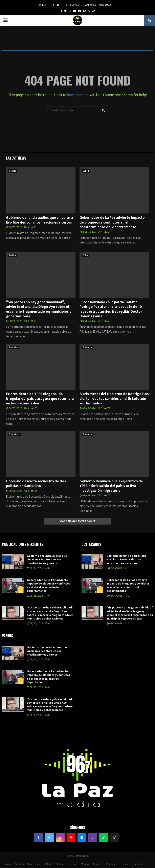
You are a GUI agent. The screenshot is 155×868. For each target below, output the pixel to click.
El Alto (85, 255)
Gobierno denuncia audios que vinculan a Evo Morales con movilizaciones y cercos (39, 220)
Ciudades (14, 347)
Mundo (85, 864)
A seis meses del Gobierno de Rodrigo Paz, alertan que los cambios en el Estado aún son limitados (114, 399)
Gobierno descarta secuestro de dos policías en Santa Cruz (36, 484)
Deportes (97, 864)
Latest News (16, 158)
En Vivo (124, 864)
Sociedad (72, 864)
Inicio (8, 864)
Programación (139, 864)
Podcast (111, 864)
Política (13, 171)
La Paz (86, 171)
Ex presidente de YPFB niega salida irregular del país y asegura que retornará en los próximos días (40, 399)
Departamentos (23, 864)
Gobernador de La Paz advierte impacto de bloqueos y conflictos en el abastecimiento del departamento (112, 222)
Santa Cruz (14, 434)
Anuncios (91, 5)
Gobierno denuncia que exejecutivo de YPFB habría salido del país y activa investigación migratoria (111, 486)
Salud (48, 864)
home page (76, 95)
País (38, 864)
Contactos (105, 5)
